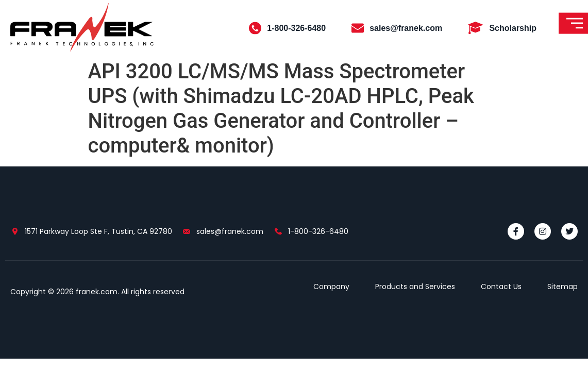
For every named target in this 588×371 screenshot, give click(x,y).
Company (331, 286)
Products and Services (415, 286)
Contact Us (501, 286)
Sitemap (562, 286)
